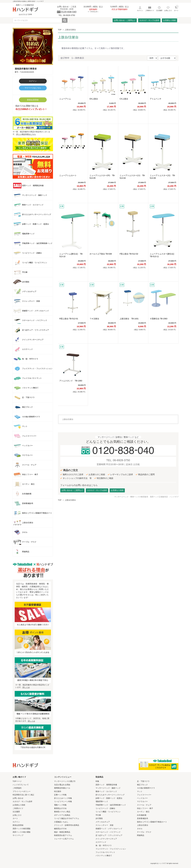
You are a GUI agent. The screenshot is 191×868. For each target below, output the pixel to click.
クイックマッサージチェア (106, 839)
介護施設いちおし (61, 822)
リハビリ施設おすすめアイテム (67, 818)
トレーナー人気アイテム (64, 839)
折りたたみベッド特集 (63, 798)
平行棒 (98, 815)
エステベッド (101, 842)
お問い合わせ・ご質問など (125, 20)
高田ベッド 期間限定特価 (106, 785)
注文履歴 (16, 812)
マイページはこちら (33, 88)
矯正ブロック (142, 785)
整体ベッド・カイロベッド (106, 791)
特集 (97, 781)
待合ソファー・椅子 (145, 808)
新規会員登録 (33, 100)
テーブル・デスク (144, 832)
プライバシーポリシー (22, 791)
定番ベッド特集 (60, 795)
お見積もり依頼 (170, 20)
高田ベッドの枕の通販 (22, 832)
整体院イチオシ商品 (62, 812)
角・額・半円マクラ (104, 846)
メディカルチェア (103, 822)
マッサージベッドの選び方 (65, 781)
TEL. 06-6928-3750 (118, 460)
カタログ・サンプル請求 (149, 20)
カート (15, 818)
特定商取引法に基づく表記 (23, 795)
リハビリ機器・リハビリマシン (108, 812)
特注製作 (58, 791)
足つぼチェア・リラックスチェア (109, 835)
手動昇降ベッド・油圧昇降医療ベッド (111, 805)
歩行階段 (99, 818)
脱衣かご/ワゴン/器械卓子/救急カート (152, 822)
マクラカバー (142, 801)
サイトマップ (18, 835)
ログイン (33, 81)
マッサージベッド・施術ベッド (108, 788)
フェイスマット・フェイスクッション (111, 849)
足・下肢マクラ (143, 781)
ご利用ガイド (18, 808)
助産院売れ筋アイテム (63, 835)
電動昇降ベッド (102, 801)
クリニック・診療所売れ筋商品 (67, 825)
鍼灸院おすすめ (60, 829)
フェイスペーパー (144, 795)
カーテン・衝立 (143, 812)
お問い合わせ (18, 798)
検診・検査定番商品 (62, 832)
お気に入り (17, 815)
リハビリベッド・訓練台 (105, 808)
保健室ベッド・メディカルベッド (109, 829)
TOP (60, 30)
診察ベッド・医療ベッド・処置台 (109, 798)
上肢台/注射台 (70, 30)
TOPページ (17, 781)
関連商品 (141, 835)
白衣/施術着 (142, 815)
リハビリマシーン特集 (63, 801)
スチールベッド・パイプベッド (108, 832)
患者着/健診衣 (143, 818)
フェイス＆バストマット (105, 852)
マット (140, 791)
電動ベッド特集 (60, 805)
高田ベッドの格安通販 (22, 829)
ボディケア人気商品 (62, 815)
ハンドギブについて (21, 785)
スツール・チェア (144, 805)
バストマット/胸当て (104, 856)
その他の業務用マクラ (146, 788)
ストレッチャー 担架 (104, 825)
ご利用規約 (17, 788)
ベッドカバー (142, 798)
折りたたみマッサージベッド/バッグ (110, 795)
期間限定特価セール (62, 788)
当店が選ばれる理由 (62, 785)
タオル (140, 829)
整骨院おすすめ (60, 808)
